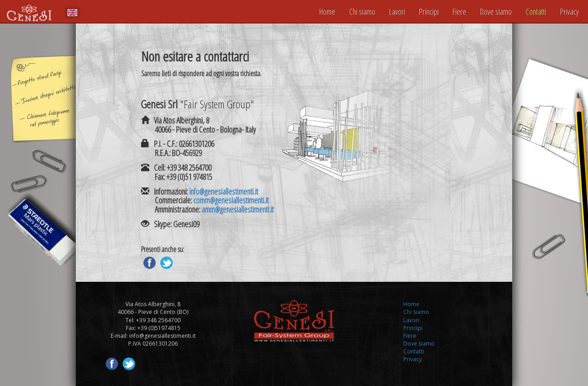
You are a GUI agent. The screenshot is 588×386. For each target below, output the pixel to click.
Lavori (397, 11)
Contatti (536, 11)
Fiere (459, 11)
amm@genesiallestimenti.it (238, 209)
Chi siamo (362, 11)
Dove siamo (496, 11)
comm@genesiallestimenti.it (231, 200)
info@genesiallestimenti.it (224, 191)
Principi (429, 11)
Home (327, 11)
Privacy (569, 11)
